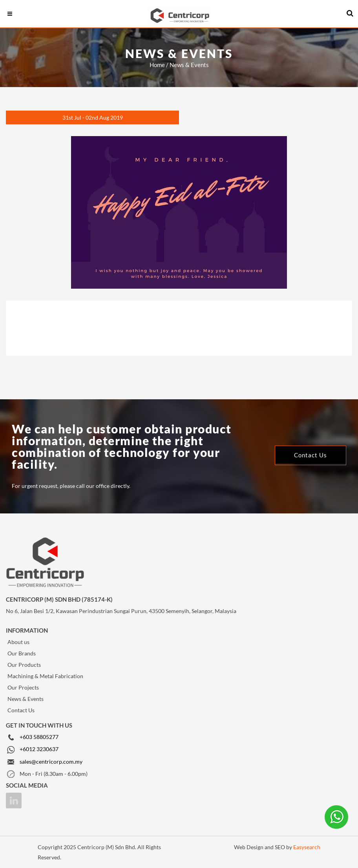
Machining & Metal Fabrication (45, 676)
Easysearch (307, 847)
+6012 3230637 (39, 749)
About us (18, 642)
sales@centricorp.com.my (51, 762)
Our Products (24, 665)
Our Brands (22, 653)
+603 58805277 (39, 737)
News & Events (26, 699)
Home (157, 65)
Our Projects (23, 687)
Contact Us (21, 710)
